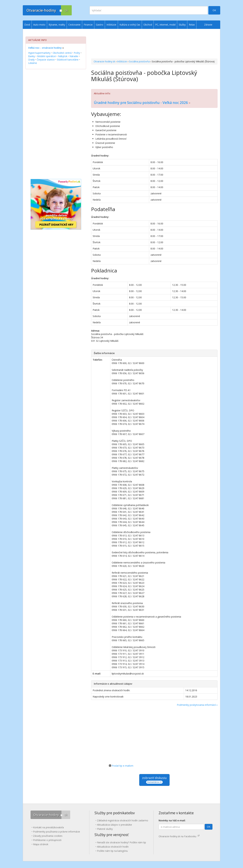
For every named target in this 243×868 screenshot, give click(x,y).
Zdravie (208, 25)
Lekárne (33, 63)
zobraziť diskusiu (154, 780)
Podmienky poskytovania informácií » (197, 705)
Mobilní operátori (46, 56)
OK (214, 10)
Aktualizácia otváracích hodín (113, 847)
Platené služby (105, 829)
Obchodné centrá (62, 53)
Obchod (148, 25)
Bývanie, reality (57, 25)
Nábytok (63, 56)
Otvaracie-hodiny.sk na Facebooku (179, 836)
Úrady (31, 60)
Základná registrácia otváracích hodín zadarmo (123, 820)
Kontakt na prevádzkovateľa (48, 827)
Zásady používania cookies (48, 836)
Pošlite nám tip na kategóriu (112, 851)
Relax (192, 25)
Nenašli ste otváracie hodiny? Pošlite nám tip (122, 842)
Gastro (100, 25)
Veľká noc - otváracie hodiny (45, 48)
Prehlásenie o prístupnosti (47, 840)
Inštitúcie (122, 61)
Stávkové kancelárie (68, 60)
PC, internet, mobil (165, 25)
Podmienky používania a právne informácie (57, 832)
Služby (182, 25)
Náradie (74, 56)
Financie (88, 25)
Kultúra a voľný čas (130, 25)
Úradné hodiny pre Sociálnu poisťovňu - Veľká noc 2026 (141, 103)
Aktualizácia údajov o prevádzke (114, 825)
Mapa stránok (41, 844)
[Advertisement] (154, 44)
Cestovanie (74, 25)
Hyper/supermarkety (39, 53)
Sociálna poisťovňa (139, 61)
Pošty (77, 53)
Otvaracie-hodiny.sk (104, 61)
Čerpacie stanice (46, 60)
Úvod (27, 25)
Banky (32, 56)
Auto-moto (39, 25)
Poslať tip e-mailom (123, 766)
